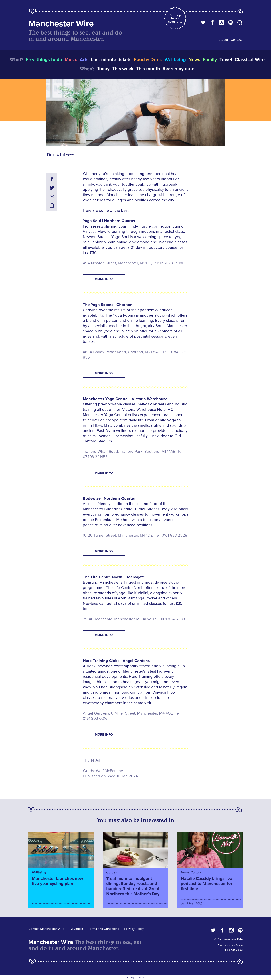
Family (210, 60)
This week (123, 69)
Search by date (178, 69)
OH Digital (237, 950)
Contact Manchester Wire (46, 929)
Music (71, 60)
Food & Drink (148, 60)
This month (148, 69)
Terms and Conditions (104, 929)
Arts (84, 60)
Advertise (76, 929)
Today (103, 69)
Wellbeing (175, 60)
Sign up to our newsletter (176, 18)
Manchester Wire (61, 24)
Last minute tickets (111, 60)
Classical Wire (250, 60)
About (224, 40)
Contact (236, 40)
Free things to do (44, 60)
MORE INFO (104, 279)
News (194, 60)
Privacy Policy (134, 929)
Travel (226, 60)
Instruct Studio (235, 945)
